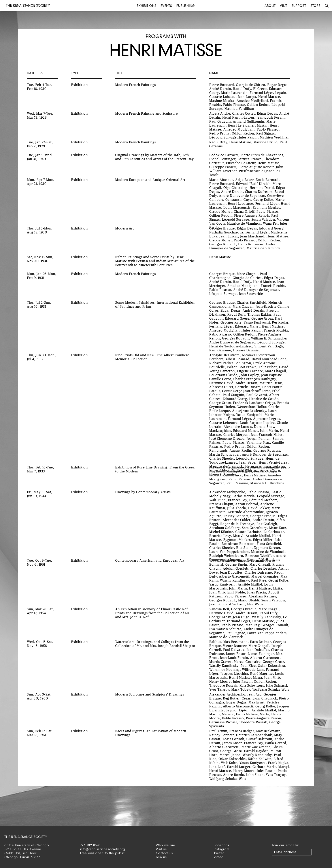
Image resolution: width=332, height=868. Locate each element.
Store (316, 6)
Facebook (222, 845)
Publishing (186, 6)
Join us (161, 857)
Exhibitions (146, 6)
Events (166, 6)
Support (299, 6)
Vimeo (219, 857)
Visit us (161, 849)
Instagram (222, 849)
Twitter (219, 853)
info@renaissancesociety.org (103, 849)
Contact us (164, 853)
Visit (284, 6)
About (270, 6)
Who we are (166, 845)
